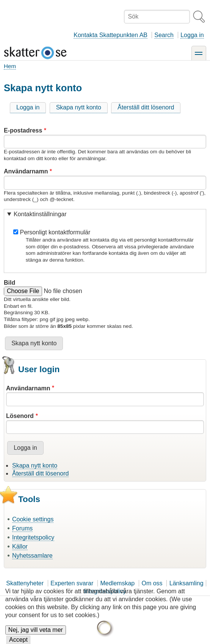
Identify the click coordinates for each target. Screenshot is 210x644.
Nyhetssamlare (32, 556)
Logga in (192, 35)
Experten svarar (72, 583)
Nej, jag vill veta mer (36, 634)
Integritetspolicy (33, 537)
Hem (10, 66)
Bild (9, 283)
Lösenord (20, 416)
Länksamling (186, 583)
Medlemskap (118, 583)
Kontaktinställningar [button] (40, 214)
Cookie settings (33, 519)
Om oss (152, 583)
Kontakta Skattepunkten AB (110, 35)
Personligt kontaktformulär (55, 232)
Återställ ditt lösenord (146, 107)
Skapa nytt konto (79, 107)
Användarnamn (26, 171)
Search (164, 35)
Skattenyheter (25, 583)
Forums (22, 528)
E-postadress (23, 130)
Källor (20, 547)
